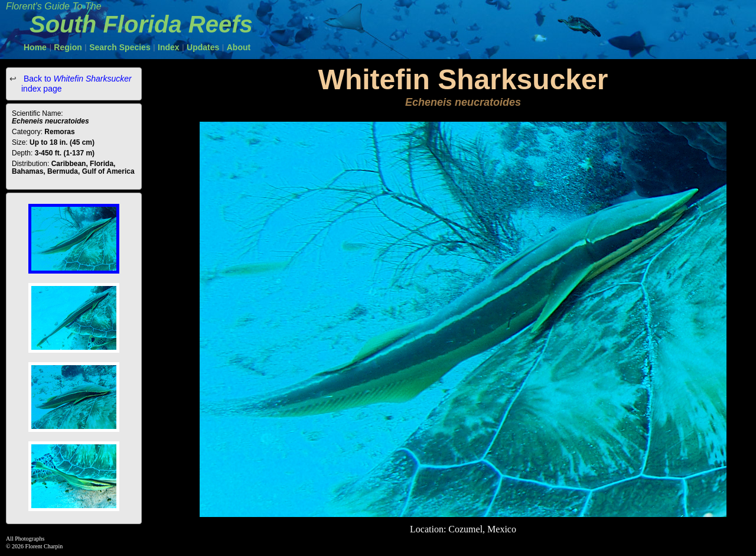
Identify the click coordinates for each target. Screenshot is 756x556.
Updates (203, 47)
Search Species (120, 47)
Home (35, 47)
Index (169, 47)
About (239, 47)
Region (68, 47)
